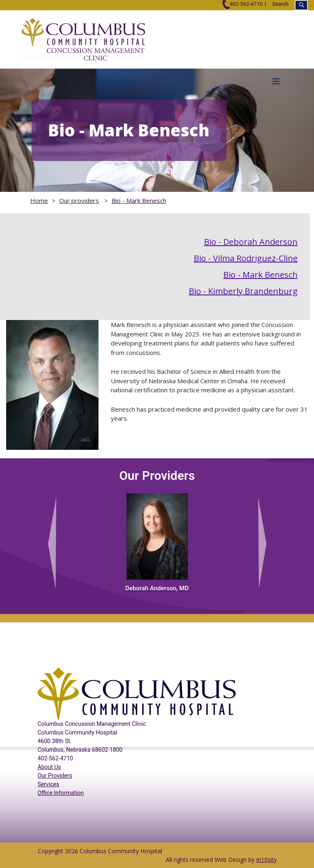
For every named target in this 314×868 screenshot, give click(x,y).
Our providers (79, 200)
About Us (49, 767)
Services (49, 784)
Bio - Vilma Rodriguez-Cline (246, 258)
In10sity (266, 860)
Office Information (61, 793)
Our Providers (55, 776)
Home (39, 200)
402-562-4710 (242, 4)
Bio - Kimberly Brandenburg (243, 291)
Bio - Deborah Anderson (251, 242)
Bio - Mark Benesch (139, 200)
